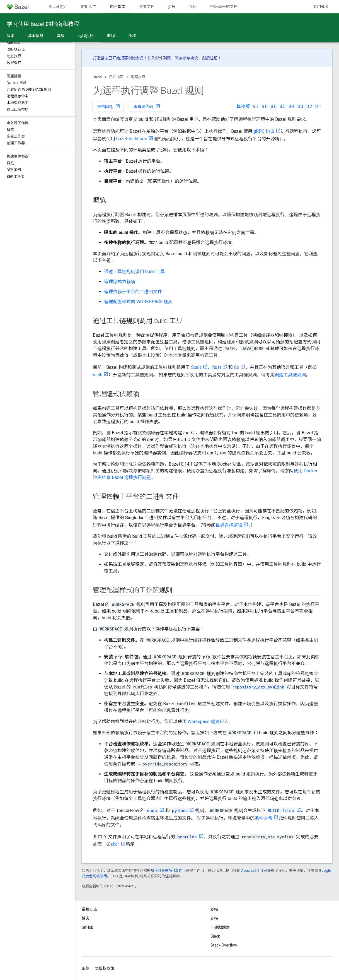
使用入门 (89, 7)
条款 (86, 968)
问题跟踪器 (220, 927)
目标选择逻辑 (229, 525)
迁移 (132, 36)
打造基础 (101, 58)
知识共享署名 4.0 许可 (168, 871)
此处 (115, 844)
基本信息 (36, 36)
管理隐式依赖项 (120, 282)
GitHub (321, 7)
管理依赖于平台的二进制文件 (133, 292)
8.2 (309, 106)
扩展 (172, 7)
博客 (86, 918)
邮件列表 (163, 58)
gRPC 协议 (264, 131)
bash (98, 375)
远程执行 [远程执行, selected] (86, 36)
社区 (193, 7)
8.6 (274, 106)
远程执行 (138, 77)
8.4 (291, 106)
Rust (217, 367)
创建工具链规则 (290, 375)
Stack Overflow (224, 945)
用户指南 (116, 77)
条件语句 (263, 818)
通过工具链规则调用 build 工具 (134, 272)
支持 (214, 918)
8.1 (318, 106)
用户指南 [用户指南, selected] (118, 7)
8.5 (283, 106)
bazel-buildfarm (132, 139)
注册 (214, 58)
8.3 (300, 106)
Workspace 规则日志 (208, 722)
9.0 (265, 106)
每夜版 (243, 106)
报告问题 (109, 106)
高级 (61, 36)
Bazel (97, 77)
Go (237, 367)
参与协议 (190, 58)
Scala (196, 367)
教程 (111, 36)
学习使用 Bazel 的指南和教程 (43, 24)
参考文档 (147, 7)
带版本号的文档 (224, 7)
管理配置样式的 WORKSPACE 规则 (138, 302)
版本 (11, 36)
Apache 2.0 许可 (254, 871)
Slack (215, 936)
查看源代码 (147, 106)
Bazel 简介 (58, 7)
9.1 (256, 106)
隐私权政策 (105, 968)
